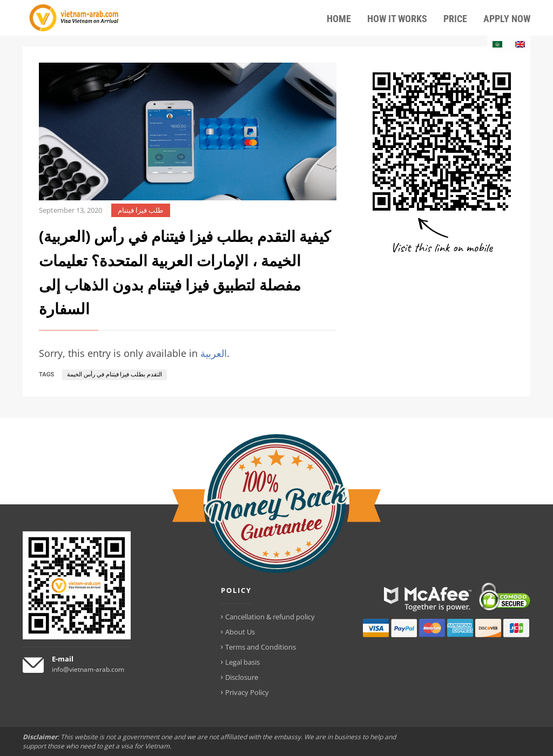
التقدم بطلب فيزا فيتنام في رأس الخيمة (114, 374)
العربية (214, 353)
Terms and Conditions (261, 647)
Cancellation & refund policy (270, 617)
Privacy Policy (247, 692)
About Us (240, 632)
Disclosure (242, 677)
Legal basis (242, 662)
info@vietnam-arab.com (88, 669)
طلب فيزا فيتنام (140, 210)
